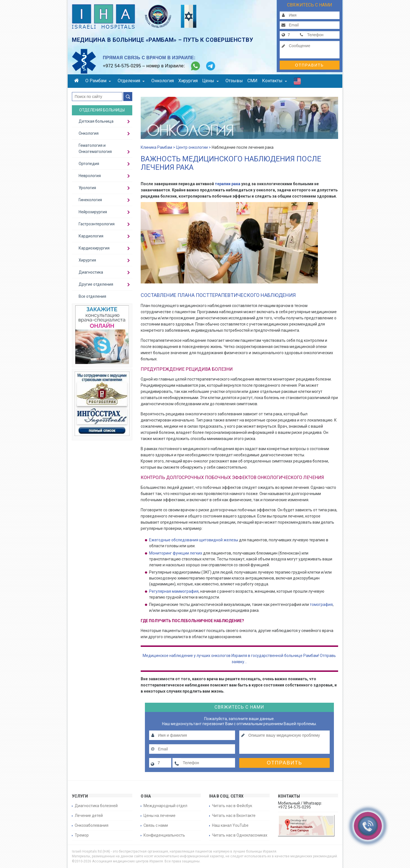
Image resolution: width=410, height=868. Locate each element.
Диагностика (91, 272)
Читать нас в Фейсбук (232, 806)
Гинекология (90, 200)
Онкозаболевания (92, 825)
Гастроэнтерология (97, 224)
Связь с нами (156, 825)
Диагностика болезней (96, 806)
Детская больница (96, 121)
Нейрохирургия (93, 212)
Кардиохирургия (94, 248)
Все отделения (92, 296)
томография (321, 604)
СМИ (252, 81)
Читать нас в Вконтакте (234, 816)
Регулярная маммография (174, 591)
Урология (87, 188)
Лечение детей (89, 816)
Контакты (275, 81)
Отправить (309, 65)
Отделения (131, 81)
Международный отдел (165, 806)
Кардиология (91, 236)
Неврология (90, 176)
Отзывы (234, 81)
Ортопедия (89, 164)
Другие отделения (96, 284)
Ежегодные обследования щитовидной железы (194, 540)
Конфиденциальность (164, 835)
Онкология (163, 81)
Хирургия (188, 81)
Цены (210, 81)
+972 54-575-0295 (122, 66)
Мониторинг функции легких (176, 553)
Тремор (82, 835)
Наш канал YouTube (230, 825)
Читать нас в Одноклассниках (240, 835)
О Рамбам (98, 81)
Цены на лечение (160, 816)
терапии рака (227, 184)
